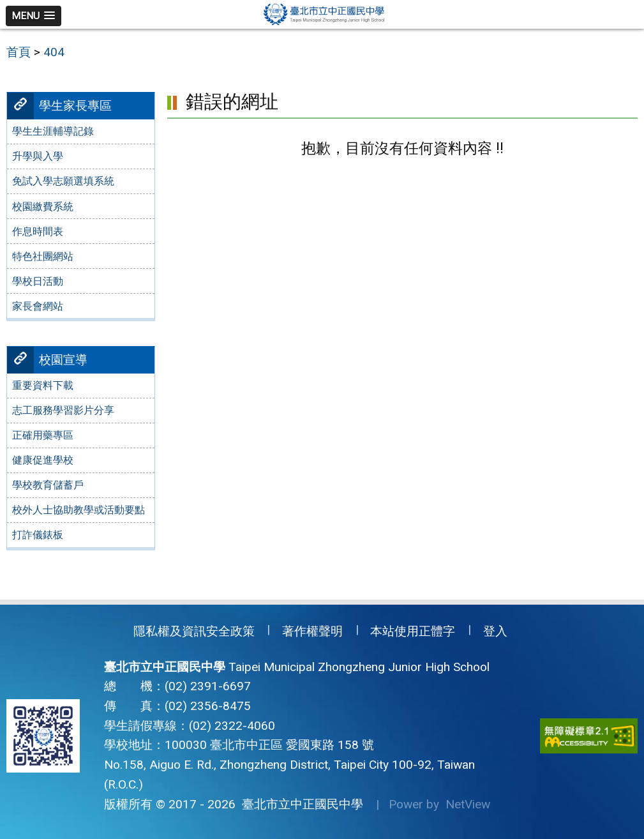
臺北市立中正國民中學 (299, 804)
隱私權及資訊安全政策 (194, 631)
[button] (34, 16)
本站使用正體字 (413, 631)
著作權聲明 (312, 631)
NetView (468, 804)
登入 (495, 631)
